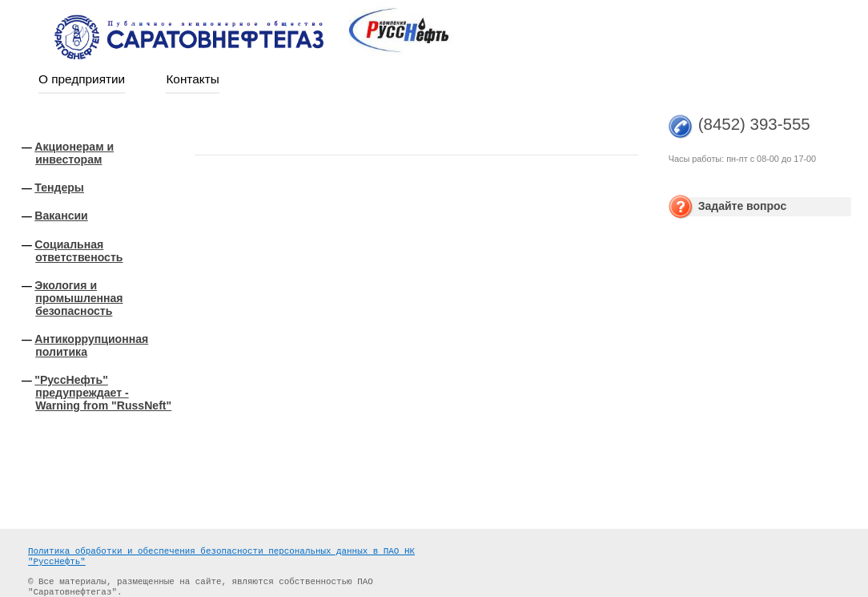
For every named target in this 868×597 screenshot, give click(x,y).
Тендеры (59, 188)
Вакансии (61, 216)
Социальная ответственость (78, 251)
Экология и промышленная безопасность (78, 298)
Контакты (192, 79)
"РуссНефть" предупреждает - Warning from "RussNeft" (103, 393)
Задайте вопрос (743, 206)
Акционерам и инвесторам (74, 153)
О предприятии (82, 79)
